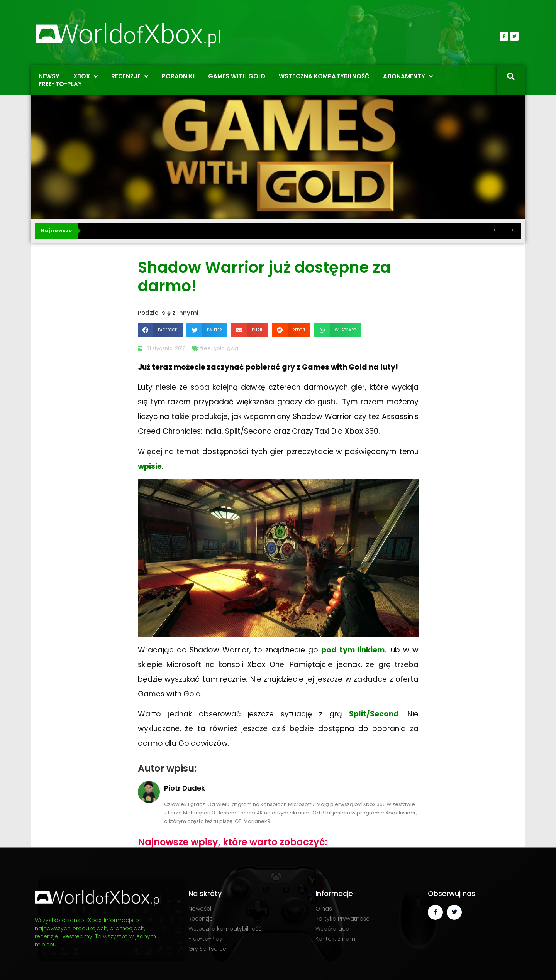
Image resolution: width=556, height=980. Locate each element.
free (206, 348)
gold (219, 348)
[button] (160, 330)
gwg (233, 348)
